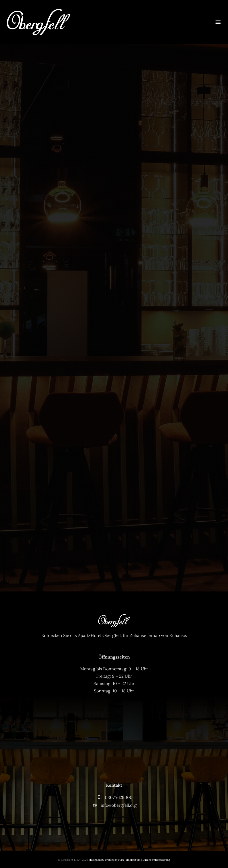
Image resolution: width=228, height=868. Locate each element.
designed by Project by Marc (107, 860)
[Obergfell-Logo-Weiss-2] (38, 11)
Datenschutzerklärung (156, 860)
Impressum (133, 860)
